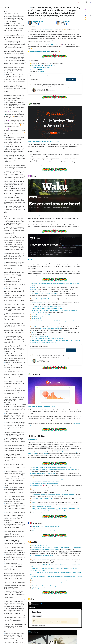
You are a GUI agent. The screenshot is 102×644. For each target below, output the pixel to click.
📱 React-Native (88, 14)
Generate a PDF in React (38, 313)
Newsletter (24, 2)
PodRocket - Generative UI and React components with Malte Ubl (48, 338)
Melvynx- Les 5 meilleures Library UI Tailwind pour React (46, 531)
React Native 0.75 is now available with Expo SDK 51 (45, 489)
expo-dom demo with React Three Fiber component (45, 483)
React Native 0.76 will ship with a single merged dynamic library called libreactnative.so (54, 470)
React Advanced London (54, 45)
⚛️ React (87, 10)
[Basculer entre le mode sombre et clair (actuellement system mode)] (87, 2)
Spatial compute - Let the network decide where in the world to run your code (52, 580)
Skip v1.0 (34, 502)
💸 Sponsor (88, 8)
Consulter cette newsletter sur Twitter (40, 52)
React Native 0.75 (33, 440)
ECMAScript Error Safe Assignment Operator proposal (45, 550)
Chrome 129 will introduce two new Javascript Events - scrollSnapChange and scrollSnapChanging (57, 547)
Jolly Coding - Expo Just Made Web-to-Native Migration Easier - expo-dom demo (52, 512)
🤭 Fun (87, 20)
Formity (34, 333)
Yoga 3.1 (46, 454)
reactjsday (34, 287)
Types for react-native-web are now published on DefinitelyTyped (48, 479)
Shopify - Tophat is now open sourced (41, 506)
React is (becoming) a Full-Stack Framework (43, 299)
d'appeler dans (52, 329)
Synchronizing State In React (39, 303)
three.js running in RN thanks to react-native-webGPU (45, 481)
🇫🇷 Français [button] (81, 2)
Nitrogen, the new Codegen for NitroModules (43, 473)
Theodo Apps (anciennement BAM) (47, 30)
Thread (30, 2)
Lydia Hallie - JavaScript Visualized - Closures (43, 588)
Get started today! (56, 165)
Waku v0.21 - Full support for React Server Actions (41, 215)
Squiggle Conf (35, 289)
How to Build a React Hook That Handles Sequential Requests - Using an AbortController (54, 311)
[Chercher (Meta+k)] (95, 2)
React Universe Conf (37, 485)
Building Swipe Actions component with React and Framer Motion (48, 307)
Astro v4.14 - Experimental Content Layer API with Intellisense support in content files (54, 321)
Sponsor (36, 2)
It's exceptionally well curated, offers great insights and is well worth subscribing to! (50, 356)
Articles (18, 2)
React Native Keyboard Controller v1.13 (42, 498)
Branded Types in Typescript (39, 559)
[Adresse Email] (47, 79)
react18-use (35, 327)
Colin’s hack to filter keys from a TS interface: (43, 555)
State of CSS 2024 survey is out (40, 545)
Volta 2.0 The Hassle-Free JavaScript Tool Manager (44, 586)
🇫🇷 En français (88, 16)
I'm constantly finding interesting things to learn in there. (50, 86)
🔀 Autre (87, 18)
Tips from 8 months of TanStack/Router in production (45, 293)
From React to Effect (34, 260)
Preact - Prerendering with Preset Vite (41, 315)
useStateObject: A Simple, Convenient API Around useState (47, 309)
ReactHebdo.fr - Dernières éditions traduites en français (46, 527)
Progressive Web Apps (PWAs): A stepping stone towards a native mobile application (53, 495)
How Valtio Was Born (37, 319)
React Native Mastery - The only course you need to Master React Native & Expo (52, 468)
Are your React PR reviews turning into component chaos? (44, 141)
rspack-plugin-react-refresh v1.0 (40, 336)
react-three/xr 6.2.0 (37, 323)
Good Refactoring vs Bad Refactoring (41, 317)
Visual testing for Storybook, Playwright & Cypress (42, 407)
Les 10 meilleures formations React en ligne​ (43, 529)
